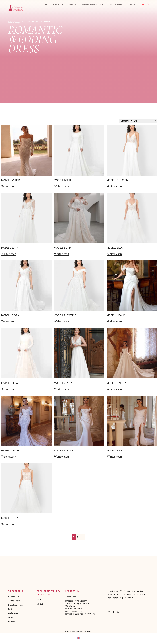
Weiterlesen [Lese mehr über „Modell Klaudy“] (61, 457)
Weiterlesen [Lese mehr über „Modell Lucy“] (9, 524)
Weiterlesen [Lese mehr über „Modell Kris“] (114, 457)
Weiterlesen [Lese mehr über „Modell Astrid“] (9, 186)
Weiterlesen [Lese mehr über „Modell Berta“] (61, 186)
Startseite (12, 21)
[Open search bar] (148, 4)
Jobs (10, 617)
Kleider (58, 5)
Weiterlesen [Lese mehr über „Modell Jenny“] (61, 389)
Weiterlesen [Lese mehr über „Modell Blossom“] (114, 186)
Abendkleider (14, 601)
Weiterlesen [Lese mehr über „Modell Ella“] (114, 254)
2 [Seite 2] (78, 537)
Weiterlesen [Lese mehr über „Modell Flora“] (9, 321)
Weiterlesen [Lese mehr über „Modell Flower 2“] (61, 321)
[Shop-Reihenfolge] (138, 121)
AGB (39, 600)
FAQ (10, 609)
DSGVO (40, 604)
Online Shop (116, 4)
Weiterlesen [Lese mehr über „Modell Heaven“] (114, 321)
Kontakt (132, 4)
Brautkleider (14, 597)
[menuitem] (143, 5)
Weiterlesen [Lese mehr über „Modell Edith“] (9, 254)
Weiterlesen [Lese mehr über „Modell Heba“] (9, 389)
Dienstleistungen (93, 5)
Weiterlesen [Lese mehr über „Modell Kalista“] (114, 389)
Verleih (73, 4)
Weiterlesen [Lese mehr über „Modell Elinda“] (61, 254)
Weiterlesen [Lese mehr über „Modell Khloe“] (9, 457)
